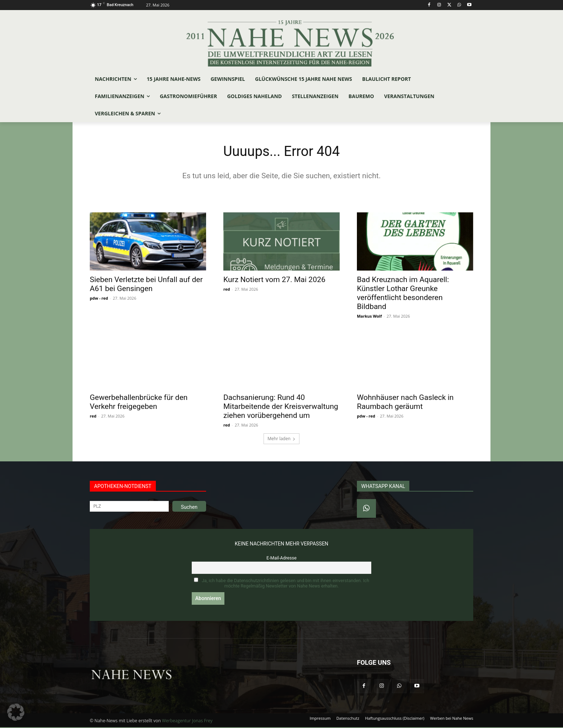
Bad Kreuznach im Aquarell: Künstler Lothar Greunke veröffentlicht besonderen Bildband (403, 294)
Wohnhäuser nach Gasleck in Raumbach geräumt (405, 403)
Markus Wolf (369, 317)
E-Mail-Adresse (281, 559)
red (227, 290)
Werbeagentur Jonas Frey (187, 721)
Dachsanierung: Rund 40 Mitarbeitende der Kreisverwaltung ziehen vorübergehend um (281, 407)
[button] (16, 712)
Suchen (189, 508)
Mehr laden (281, 439)
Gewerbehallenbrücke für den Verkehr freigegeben (139, 403)
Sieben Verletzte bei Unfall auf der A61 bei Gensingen (146, 285)
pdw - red (99, 299)
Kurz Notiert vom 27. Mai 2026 (274, 280)
